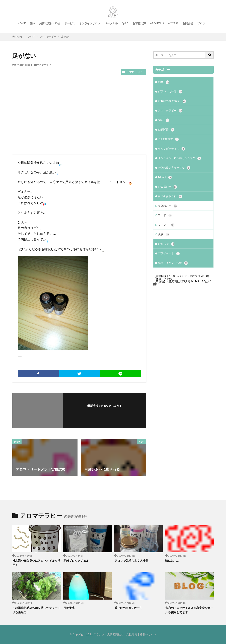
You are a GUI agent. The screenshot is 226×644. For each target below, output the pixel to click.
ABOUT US (157, 23)
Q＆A (125, 23)
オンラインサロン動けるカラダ (179, 158)
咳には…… (172, 561)
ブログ (201, 23)
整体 (32, 23)
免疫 (164, 235)
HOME (22, 23)
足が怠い (66, 37)
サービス (70, 23)
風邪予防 (69, 608)
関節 (164, 120)
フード (165, 216)
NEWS (165, 177)
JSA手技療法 (168, 139)
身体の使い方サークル (174, 168)
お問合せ (188, 23)
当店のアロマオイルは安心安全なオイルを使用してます (189, 610)
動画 (164, 82)
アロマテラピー (48, 37)
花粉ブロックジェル (77, 561)
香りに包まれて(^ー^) (129, 608)
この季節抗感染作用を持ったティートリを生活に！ (36, 610)
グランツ (99, 634)
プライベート (169, 254)
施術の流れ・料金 (50, 23)
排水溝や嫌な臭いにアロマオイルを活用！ (36, 563)
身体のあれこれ (170, 197)
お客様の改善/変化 (172, 101)
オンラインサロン (90, 23)
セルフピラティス (172, 149)
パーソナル (111, 23)
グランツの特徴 (170, 92)
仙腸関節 (166, 130)
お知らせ (166, 244)
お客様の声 (139, 23)
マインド (166, 225)
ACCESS (173, 23)
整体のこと (168, 206)
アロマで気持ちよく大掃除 (132, 561)
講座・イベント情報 (173, 263)
